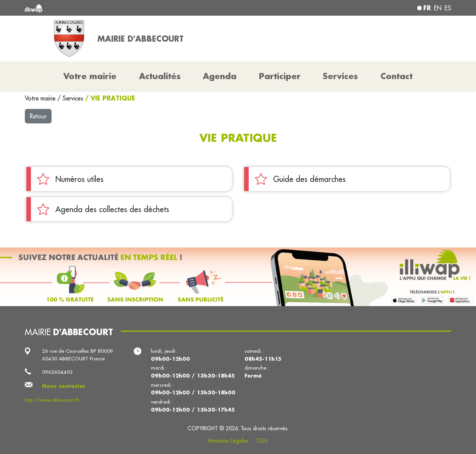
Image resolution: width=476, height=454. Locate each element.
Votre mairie (41, 98)
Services (74, 98)
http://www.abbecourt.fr (52, 400)
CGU (262, 441)
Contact (397, 76)
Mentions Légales (228, 441)
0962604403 (57, 372)
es (448, 8)
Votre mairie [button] (90, 76)
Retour (38, 116)
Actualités (160, 76)
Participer (280, 76)
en (438, 8)
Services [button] (340, 76)
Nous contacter (64, 386)
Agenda (220, 76)
